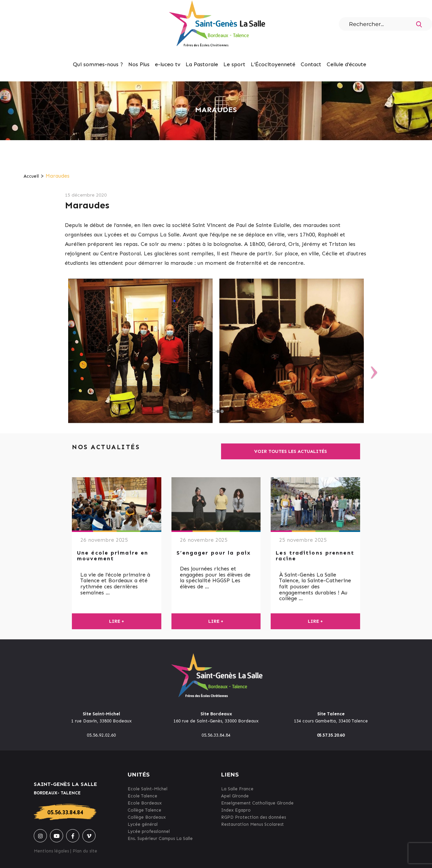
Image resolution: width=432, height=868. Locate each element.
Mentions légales (51, 851)
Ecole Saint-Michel (147, 789)
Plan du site (85, 851)
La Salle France (237, 789)
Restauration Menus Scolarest (252, 824)
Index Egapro (236, 810)
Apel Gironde (235, 796)
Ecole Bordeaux (145, 803)
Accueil (31, 176)
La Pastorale (202, 64)
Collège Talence (144, 810)
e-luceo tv (168, 64)
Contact (311, 64)
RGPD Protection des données (253, 817)
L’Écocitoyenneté (273, 64)
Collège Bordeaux (147, 817)
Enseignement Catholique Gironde (257, 803)
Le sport (234, 64)
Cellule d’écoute (346, 64)
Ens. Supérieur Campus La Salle (160, 838)
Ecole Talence (142, 796)
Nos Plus (139, 64)
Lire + (117, 621)
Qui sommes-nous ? (98, 64)
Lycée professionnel (149, 831)
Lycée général (143, 824)
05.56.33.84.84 (65, 812)
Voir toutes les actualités (291, 451)
